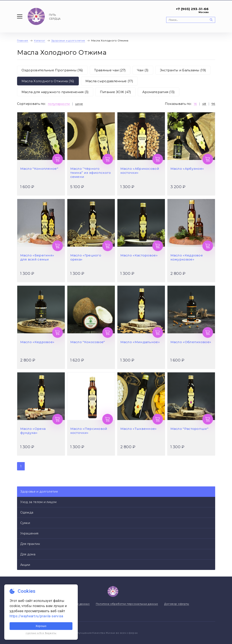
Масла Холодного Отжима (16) (48, 81)
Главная (23, 40)
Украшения (29, 533)
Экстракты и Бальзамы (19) (183, 70)
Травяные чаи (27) (110, 70)
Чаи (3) (143, 70)
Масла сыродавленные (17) (109, 81)
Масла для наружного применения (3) (55, 92)
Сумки (25, 523)
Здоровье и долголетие (39, 492)
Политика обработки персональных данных (127, 604)
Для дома (28, 554)
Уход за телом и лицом (38, 502)
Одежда (27, 512)
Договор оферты (177, 604)
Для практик (30, 544)
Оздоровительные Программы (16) (52, 70)
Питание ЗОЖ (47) (116, 92)
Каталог (40, 40)
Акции (25, 565)
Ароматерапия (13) (159, 92)
